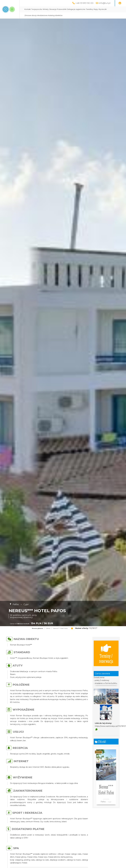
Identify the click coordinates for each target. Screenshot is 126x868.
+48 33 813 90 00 (84, 3)
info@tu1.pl (105, 3)
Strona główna (37, 628)
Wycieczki (53, 15)
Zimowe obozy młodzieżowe (69, 15)
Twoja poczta (61, 9)
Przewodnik (86, 9)
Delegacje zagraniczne (101, 9)
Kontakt (52, 9)
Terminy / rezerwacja (106, 653)
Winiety (70, 9)
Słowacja (77, 9)
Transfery (114, 9)
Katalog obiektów (89, 15)
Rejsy (120, 9)
